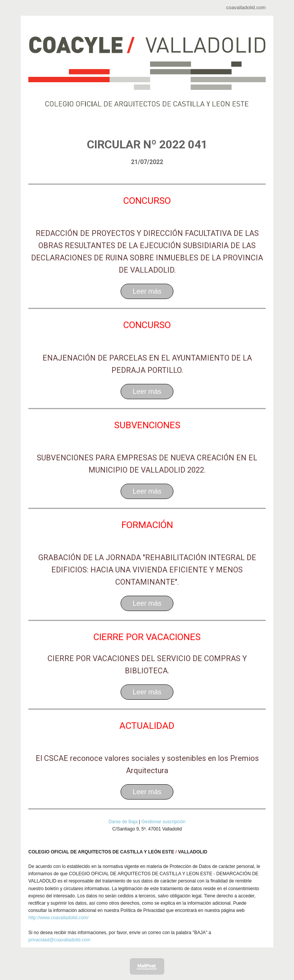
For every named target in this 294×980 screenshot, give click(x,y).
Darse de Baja (123, 822)
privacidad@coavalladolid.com (59, 940)
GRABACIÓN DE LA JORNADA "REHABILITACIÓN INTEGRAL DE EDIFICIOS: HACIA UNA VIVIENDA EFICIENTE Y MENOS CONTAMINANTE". (147, 570)
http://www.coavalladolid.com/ (58, 918)
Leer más (147, 291)
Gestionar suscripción (163, 822)
